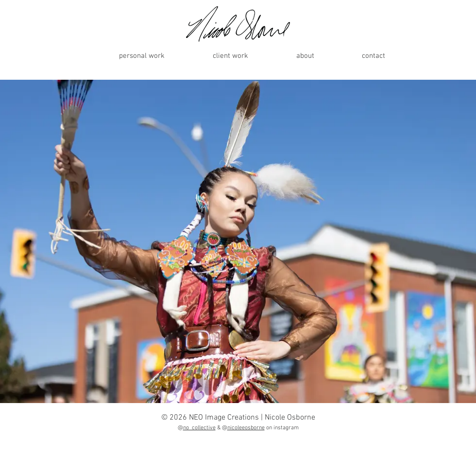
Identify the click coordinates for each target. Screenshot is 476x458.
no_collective (199, 428)
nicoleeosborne (246, 428)
